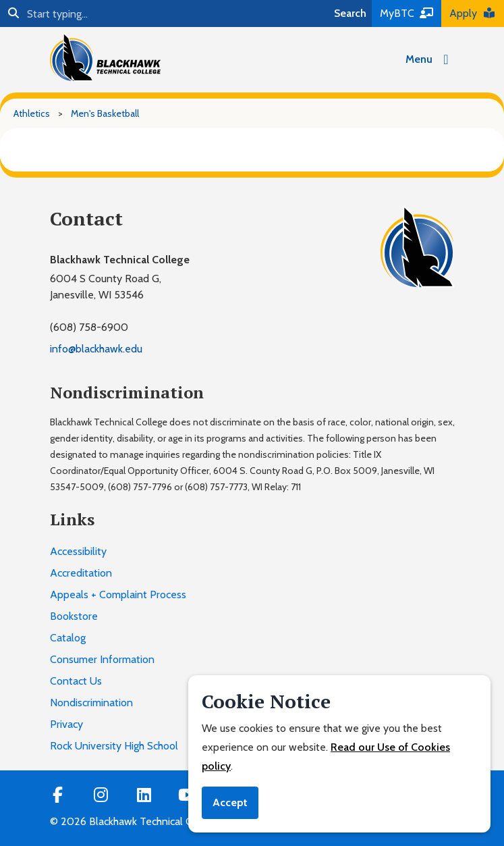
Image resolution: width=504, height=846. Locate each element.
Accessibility (78, 551)
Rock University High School (114, 746)
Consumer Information (102, 659)
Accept (230, 802)
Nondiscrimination (91, 703)
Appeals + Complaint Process (118, 594)
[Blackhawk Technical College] (105, 57)
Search (350, 13)
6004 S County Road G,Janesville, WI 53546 (106, 287)
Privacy (66, 724)
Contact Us (76, 681)
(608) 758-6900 (89, 327)
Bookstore (74, 616)
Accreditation (81, 573)
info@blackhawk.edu (96, 349)
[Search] (164, 14)
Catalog (68, 638)
